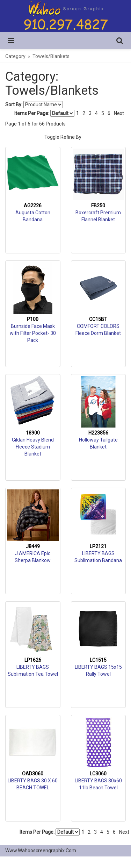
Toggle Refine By (63, 137)
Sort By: (14, 105)
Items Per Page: (44, 113)
